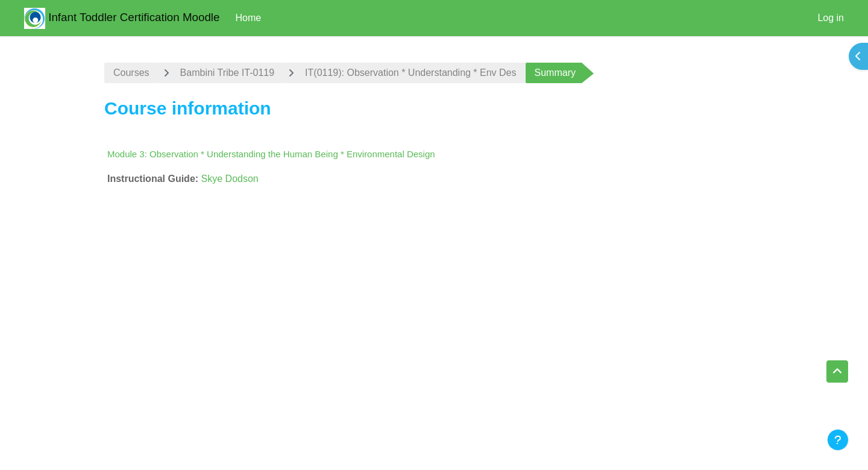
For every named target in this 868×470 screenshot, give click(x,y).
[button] (837, 372)
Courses (131, 73)
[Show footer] (838, 440)
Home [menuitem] (248, 18)
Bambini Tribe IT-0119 (228, 73)
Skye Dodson (230, 179)
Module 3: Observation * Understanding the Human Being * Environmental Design (271, 154)
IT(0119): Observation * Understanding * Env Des (410, 73)
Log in (831, 18)
